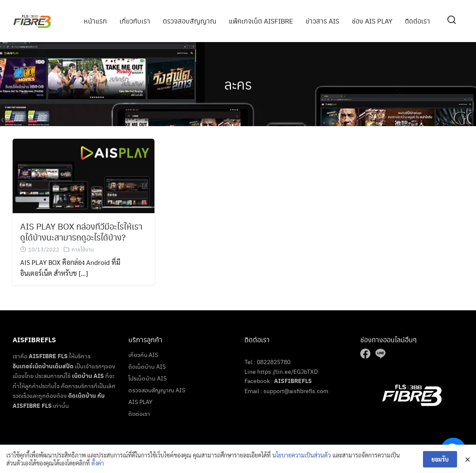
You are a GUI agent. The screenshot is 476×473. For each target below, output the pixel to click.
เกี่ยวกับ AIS (143, 354)
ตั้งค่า (98, 465)
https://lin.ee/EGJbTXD (287, 371)
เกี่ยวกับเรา (135, 21)
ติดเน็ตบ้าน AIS (147, 366)
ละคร (238, 84)
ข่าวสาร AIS (322, 21)
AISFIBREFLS (293, 381)
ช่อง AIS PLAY (372, 21)
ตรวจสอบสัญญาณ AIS (157, 390)
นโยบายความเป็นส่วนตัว (302, 457)
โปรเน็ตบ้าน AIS (148, 378)
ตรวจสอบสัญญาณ (190, 21)
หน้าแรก (95, 21)
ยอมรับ (440, 461)
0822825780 (274, 362)
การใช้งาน (83, 250)
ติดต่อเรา (417, 21)
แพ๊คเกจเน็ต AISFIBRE (261, 21)
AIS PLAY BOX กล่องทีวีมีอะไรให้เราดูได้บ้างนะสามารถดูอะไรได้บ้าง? (81, 232)
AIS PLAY (140, 402)
